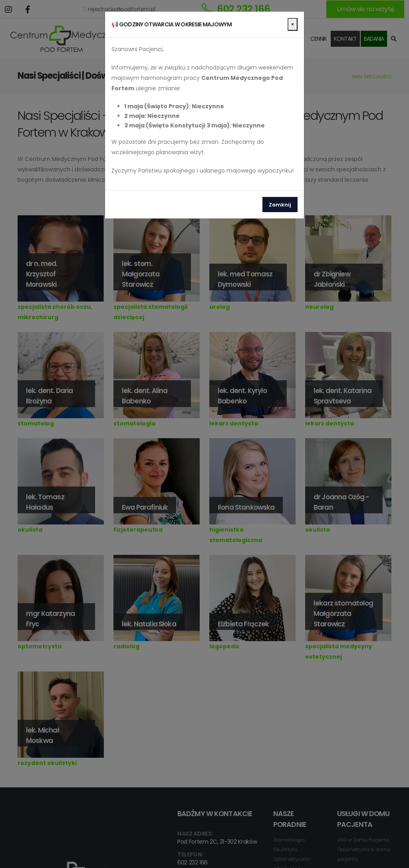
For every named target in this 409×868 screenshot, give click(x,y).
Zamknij (280, 205)
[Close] (293, 24)
